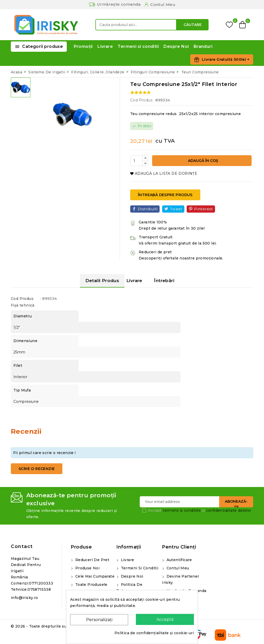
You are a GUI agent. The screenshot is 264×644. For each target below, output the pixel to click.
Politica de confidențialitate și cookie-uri (154, 633)
